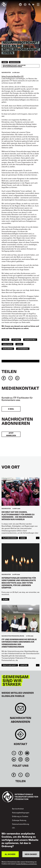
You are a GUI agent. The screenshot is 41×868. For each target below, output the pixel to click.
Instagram (20, 759)
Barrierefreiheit (18, 809)
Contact (21, 735)
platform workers (10, 538)
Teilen (9, 371)
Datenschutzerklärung (21, 824)
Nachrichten (15, 62)
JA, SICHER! (10, 854)
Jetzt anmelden (11, 434)
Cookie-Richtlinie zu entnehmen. (26, 864)
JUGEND (23, 538)
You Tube (27, 753)
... (38, 538)
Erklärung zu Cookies (20, 816)
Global (5, 340)
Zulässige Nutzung (19, 820)
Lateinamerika (23, 349)
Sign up (21, 709)
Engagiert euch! (33, 5)
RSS (27, 759)
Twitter (14, 753)
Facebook (20, 753)
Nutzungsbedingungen (21, 813)
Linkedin (14, 759)
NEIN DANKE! (31, 854)
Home (5, 62)
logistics (24, 665)
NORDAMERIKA (8, 349)
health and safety (10, 665)
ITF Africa (16, 340)
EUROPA (19, 344)
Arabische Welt (30, 340)
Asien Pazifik (7, 344)
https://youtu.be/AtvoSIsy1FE (13, 76)
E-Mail (11, 409)
